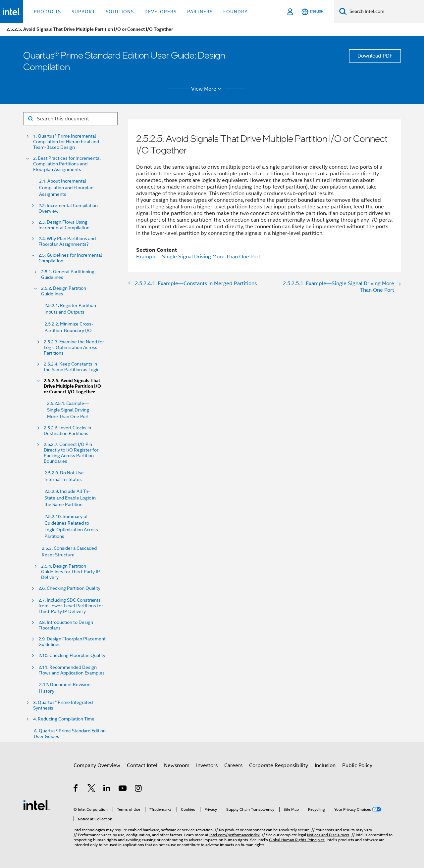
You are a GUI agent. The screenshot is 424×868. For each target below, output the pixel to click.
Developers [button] (160, 12)
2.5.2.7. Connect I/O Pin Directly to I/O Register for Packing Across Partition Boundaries (71, 453)
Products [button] (47, 12)
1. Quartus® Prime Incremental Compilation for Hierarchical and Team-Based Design (66, 142)
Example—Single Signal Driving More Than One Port (198, 257)
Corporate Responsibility (279, 765)
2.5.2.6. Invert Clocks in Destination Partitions (67, 431)
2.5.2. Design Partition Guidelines (64, 291)
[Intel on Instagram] (139, 789)
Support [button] (83, 12)
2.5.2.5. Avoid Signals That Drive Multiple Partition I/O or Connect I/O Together (72, 386)
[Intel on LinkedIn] (107, 789)
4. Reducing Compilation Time (64, 719)
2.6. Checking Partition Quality (69, 588)
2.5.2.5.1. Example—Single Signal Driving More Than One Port (68, 410)
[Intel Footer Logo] (36, 805)
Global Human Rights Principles (297, 840)
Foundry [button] (236, 12)
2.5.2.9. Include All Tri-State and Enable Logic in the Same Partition (70, 498)
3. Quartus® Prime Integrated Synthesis (63, 705)
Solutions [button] (120, 12)
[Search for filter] (70, 119)
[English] (312, 12)
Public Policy (357, 765)
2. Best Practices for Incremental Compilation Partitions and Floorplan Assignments (67, 164)
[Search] (343, 11)
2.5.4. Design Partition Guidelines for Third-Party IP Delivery (71, 572)
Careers (233, 765)
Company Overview (97, 765)
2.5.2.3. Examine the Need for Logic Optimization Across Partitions (74, 347)
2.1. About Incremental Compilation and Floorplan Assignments (66, 188)
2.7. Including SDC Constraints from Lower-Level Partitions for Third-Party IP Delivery (71, 606)
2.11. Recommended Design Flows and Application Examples (72, 670)
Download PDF (375, 56)
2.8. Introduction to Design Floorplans (66, 625)
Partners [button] (200, 12)
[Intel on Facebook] (76, 789)
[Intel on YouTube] (123, 789)
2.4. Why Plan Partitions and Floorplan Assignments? (67, 241)
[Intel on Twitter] (92, 789)
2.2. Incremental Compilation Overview (68, 208)
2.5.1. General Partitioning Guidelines (68, 275)
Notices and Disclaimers (328, 835)
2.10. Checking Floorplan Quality (72, 655)
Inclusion (325, 765)
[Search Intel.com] (385, 12)
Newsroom (177, 765)
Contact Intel (142, 765)
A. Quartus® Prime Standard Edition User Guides (70, 734)
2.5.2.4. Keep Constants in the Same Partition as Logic (72, 367)
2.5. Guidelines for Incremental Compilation (70, 258)
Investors (207, 765)
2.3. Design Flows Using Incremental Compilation (64, 225)
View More (207, 89)
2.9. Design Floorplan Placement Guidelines (72, 642)
